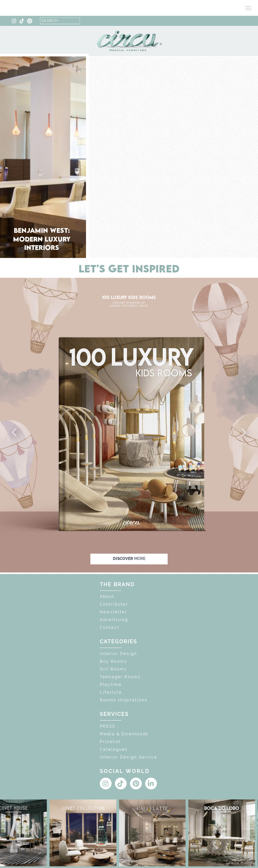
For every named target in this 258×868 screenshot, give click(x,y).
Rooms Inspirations (124, 700)
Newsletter (113, 612)
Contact (110, 627)
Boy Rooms (114, 661)
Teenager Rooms (120, 677)
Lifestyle (111, 692)
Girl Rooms (113, 669)
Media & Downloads (124, 734)
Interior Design (118, 654)
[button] (15, 433)
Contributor (114, 604)
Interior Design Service (128, 757)
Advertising (114, 620)
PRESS (107, 726)
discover (129, 559)
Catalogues (114, 749)
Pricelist (110, 742)
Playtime (111, 685)
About (107, 597)
